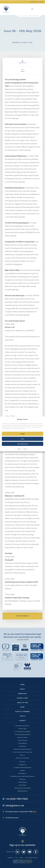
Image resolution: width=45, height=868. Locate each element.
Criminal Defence (23, 743)
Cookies (19, 449)
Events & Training (22, 712)
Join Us (23, 716)
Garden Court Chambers (6, 9)
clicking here (18, 264)
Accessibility (10, 858)
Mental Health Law (22, 773)
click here (15, 118)
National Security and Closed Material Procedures (22, 776)
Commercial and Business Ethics (23, 735)
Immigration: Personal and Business (22, 767)
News (23, 707)
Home (23, 685)
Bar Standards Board (27, 860)
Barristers (22, 694)
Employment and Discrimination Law (23, 749)
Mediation (22, 770)
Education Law (23, 746)
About (22, 689)
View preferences (23, 444)
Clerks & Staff (22, 698)
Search (32, 9)
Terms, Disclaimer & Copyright (31, 858)
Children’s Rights (22, 729)
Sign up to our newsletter (23, 845)
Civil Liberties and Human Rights (22, 732)
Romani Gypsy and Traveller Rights (23, 788)
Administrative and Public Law (23, 726)
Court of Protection (22, 740)
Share (23, 71)
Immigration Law (22, 765)
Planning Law (23, 779)
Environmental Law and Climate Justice (22, 752)
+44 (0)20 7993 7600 (36, 9)
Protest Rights (22, 785)
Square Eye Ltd (28, 863)
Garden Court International (23, 758)
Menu (41, 9)
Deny (22, 439)
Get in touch (23, 616)
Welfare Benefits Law (22, 791)
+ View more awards (22, 640)
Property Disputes (22, 782)
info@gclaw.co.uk (15, 805)
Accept (23, 434)
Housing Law (22, 762)
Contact (23, 721)
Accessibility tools (37, 2)
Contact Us (22, 62)
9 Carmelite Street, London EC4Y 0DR (21, 812)
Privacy (25, 449)
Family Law (22, 755)
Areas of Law (22, 703)
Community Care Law (22, 737)
